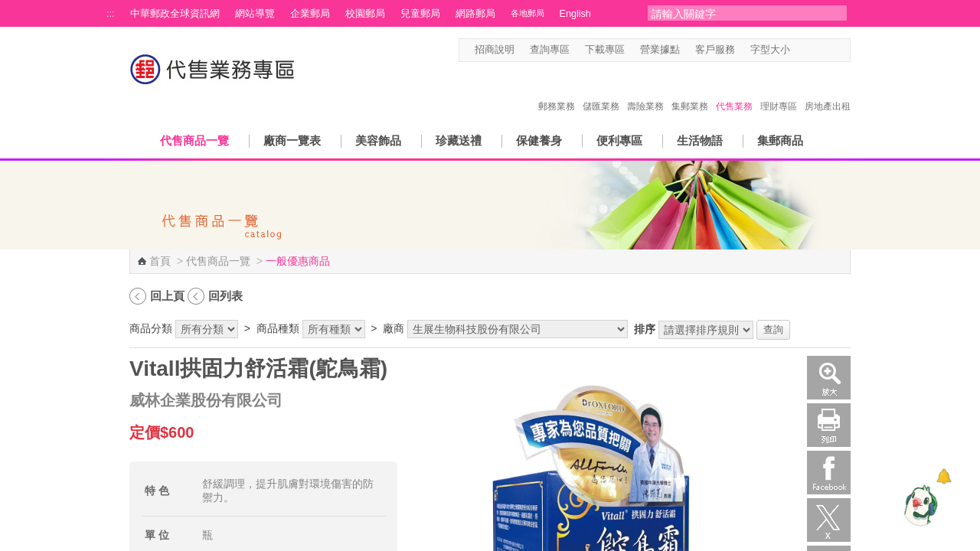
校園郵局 (365, 14)
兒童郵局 (420, 14)
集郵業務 (690, 90)
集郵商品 (780, 140)
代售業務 (734, 90)
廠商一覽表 (292, 140)
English (575, 14)
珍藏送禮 (459, 140)
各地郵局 (528, 13)
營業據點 (660, 50)
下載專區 (605, 50)
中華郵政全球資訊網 (175, 14)
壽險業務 (645, 90)
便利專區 (619, 140)
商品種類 (278, 328)
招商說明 (495, 50)
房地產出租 (828, 90)
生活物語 (700, 140)
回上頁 (167, 296)
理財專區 (779, 90)
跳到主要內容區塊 (8, 8)
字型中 (814, 50)
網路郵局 (475, 14)
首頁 (160, 261)
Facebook (829, 473)
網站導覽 (255, 14)
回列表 (225, 296)
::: (111, 14)
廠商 (394, 328)
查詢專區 (550, 50)
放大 (829, 378)
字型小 (800, 50)
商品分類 (151, 328)
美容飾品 (378, 140)
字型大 (829, 50)
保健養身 (539, 140)
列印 (829, 425)
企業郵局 (310, 14)
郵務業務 (557, 90)
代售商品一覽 (194, 140)
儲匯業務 (601, 90)
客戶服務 (715, 50)
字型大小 (770, 50)
